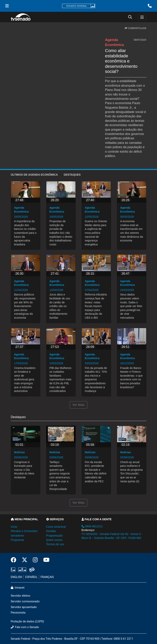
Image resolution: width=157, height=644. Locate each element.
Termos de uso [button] (55, 544)
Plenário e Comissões (24, 531)
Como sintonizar (56, 527)
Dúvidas (51, 531)
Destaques (72, 175)
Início (14, 527)
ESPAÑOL (31, 577)
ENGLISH (17, 577)
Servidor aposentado (24, 607)
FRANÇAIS (47, 577)
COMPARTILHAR (136, 28)
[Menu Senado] (7, 6)
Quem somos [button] (54, 540)
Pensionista (18, 613)
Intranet (18, 588)
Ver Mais (78, 405)
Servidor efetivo (21, 596)
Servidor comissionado (25, 601)
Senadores (17, 536)
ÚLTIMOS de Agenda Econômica (34, 175)
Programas (17, 540)
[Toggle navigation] (142, 17)
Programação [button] (54, 536)
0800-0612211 (92, 526)
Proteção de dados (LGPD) (28, 622)
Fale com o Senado (25, 627)
